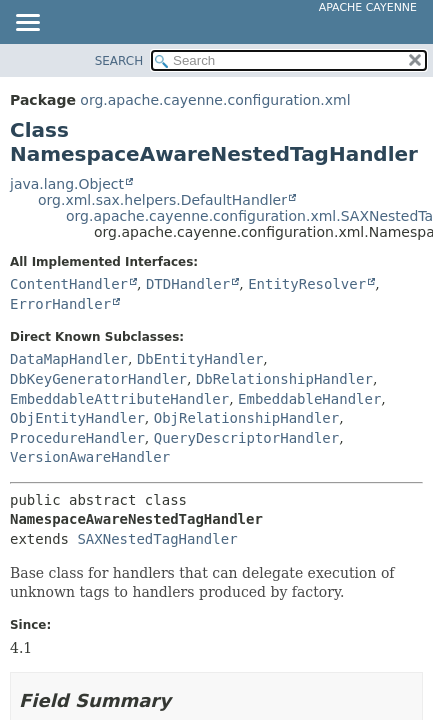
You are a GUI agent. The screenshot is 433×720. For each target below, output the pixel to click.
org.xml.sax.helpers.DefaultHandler (162, 200)
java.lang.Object (67, 184)
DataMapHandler (69, 359)
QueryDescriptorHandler (246, 438)
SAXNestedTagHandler (157, 539)
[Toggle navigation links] (27, 24)
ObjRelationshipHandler (246, 418)
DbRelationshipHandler (284, 379)
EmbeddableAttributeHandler (119, 399)
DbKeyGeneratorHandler (98, 379)
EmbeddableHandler (309, 399)
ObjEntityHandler (77, 418)
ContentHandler (69, 284)
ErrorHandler (60, 304)
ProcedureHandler (77, 438)
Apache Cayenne (368, 7)
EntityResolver (307, 284)
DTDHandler (188, 284)
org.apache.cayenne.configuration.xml (215, 100)
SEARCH (119, 61)
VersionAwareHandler (90, 457)
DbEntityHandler (200, 359)
